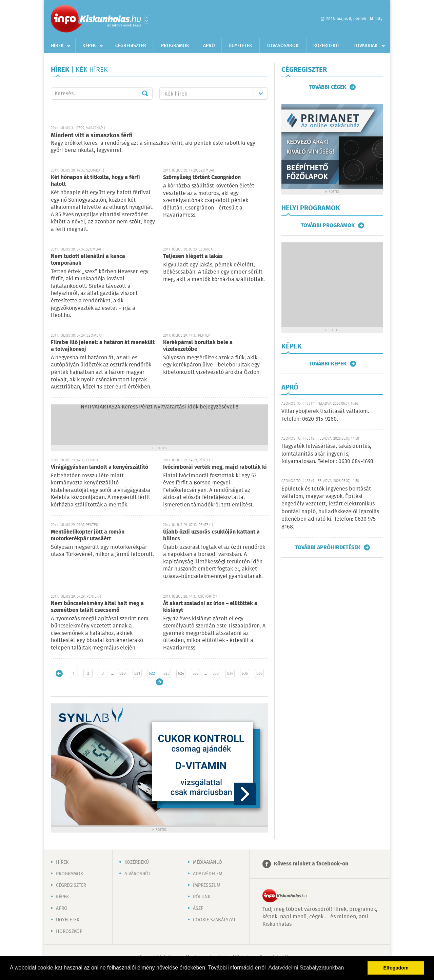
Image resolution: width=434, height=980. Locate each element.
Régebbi (160, 682)
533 (216, 673)
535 (245, 673)
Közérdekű (326, 46)
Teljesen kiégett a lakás (193, 256)
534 (230, 673)
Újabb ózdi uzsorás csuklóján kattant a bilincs (211, 535)
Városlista (147, 19)
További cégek (328, 87)
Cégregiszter (131, 46)
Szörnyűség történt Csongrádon (202, 177)
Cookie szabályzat (214, 920)
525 (196, 673)
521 (137, 673)
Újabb (59, 673)
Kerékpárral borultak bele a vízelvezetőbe (198, 346)
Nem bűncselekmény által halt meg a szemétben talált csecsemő (97, 607)
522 (152, 673)
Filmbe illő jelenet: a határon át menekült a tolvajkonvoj (103, 346)
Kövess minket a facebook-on (311, 864)
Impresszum (207, 885)
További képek (328, 364)
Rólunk (202, 897)
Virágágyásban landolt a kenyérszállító (100, 467)
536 (259, 673)
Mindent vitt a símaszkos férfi (92, 136)
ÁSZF (198, 908)
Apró (209, 46)
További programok (328, 225)
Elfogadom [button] (396, 968)
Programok (175, 46)
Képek (89, 46)
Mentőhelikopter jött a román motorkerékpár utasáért (88, 535)
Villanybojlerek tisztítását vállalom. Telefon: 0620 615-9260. (325, 415)
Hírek (57, 46)
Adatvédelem (208, 874)
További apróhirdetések (328, 547)
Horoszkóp (69, 932)
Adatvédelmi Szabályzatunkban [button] (306, 968)
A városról (138, 874)
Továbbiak (366, 46)
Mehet (145, 94)
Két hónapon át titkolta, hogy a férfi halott (95, 181)
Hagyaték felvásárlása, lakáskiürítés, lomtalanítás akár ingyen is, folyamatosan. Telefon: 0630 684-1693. (328, 454)
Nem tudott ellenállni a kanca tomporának (88, 260)
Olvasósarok (283, 46)
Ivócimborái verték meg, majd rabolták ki (215, 467)
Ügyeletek (240, 46)
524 (181, 673)
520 (123, 673)
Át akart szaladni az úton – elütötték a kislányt (210, 607)
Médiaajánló (208, 862)
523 (166, 673)
